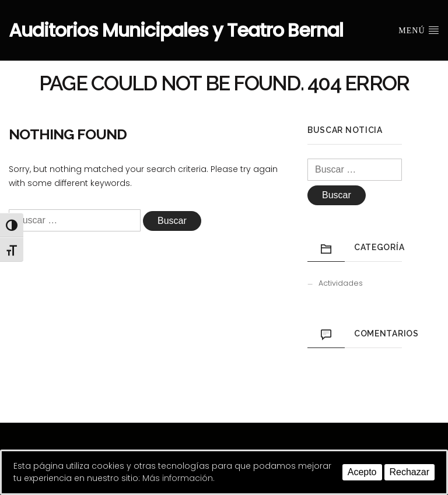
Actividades (341, 283)
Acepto (362, 472)
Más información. (178, 478)
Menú (419, 30)
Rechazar (409, 472)
